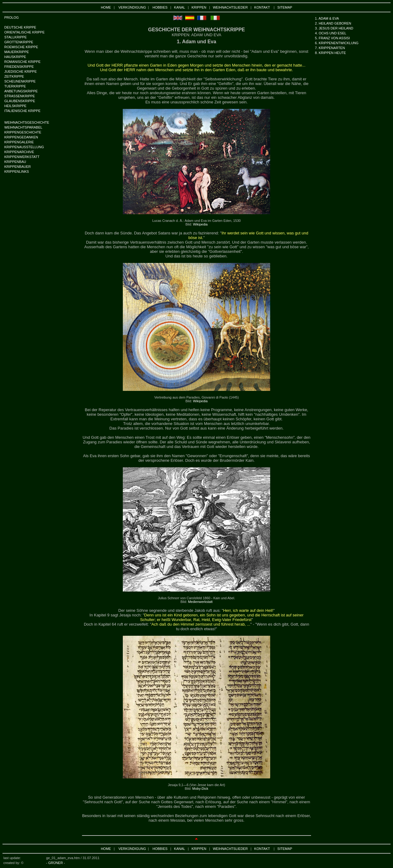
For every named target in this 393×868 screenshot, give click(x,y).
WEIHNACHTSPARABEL (23, 127)
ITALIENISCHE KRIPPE (22, 111)
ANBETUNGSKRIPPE (21, 91)
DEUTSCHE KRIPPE (20, 27)
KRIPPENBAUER (18, 167)
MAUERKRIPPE (17, 52)
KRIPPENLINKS (17, 172)
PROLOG (12, 17)
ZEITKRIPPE (14, 76)
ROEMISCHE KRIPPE (21, 47)
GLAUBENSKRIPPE (20, 101)
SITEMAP (285, 7)
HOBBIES (160, 7)
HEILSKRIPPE (15, 106)
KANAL (180, 7)
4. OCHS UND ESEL (331, 33)
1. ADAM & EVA (327, 18)
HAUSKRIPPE (15, 57)
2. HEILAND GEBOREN (333, 23)
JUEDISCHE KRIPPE (21, 71)
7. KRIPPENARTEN (330, 48)
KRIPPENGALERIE (19, 142)
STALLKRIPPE (16, 37)
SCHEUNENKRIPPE (20, 81)
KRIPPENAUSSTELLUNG (24, 147)
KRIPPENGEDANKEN (21, 137)
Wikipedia (200, 224)
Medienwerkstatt (200, 602)
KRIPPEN (199, 7)
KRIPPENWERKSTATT (22, 157)
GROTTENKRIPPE (19, 42)
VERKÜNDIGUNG (132, 7)
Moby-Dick (200, 789)
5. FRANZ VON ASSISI (333, 38)
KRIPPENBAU (15, 162)
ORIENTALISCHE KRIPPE (24, 32)
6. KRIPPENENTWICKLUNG (337, 43)
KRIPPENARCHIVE (19, 152)
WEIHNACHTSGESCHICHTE (27, 122)
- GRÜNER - (55, 863)
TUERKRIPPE (15, 86)
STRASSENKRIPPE (20, 96)
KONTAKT (262, 7)
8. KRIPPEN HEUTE (331, 53)
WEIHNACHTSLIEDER (230, 7)
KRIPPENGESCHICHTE (23, 132)
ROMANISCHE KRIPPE (22, 62)
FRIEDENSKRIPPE (19, 67)
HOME (106, 7)
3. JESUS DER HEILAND (334, 28)
